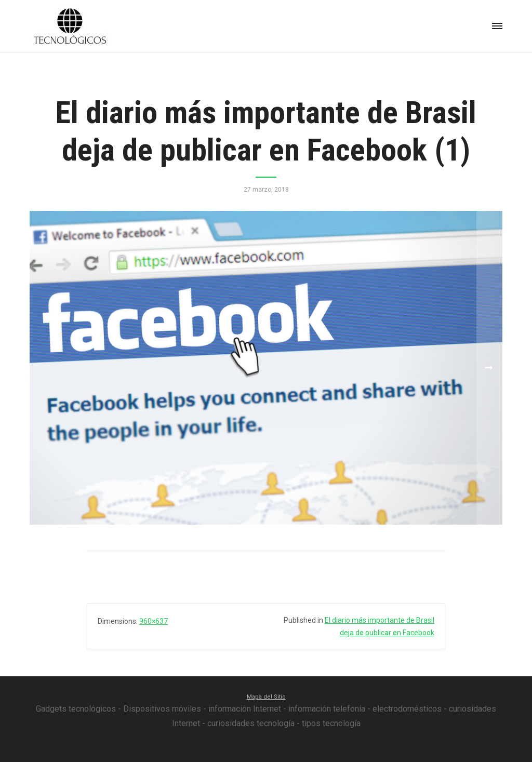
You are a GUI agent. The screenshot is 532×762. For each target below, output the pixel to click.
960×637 (154, 621)
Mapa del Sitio (266, 697)
